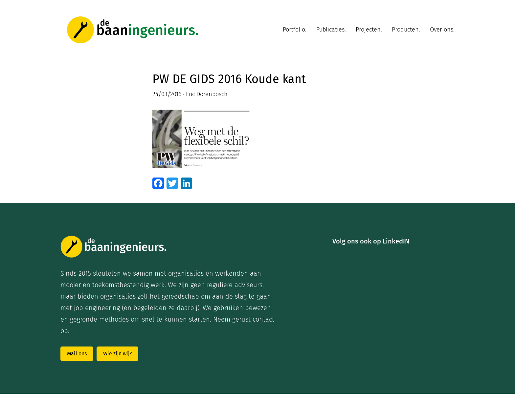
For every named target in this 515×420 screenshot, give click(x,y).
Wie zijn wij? (117, 354)
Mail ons (77, 354)
